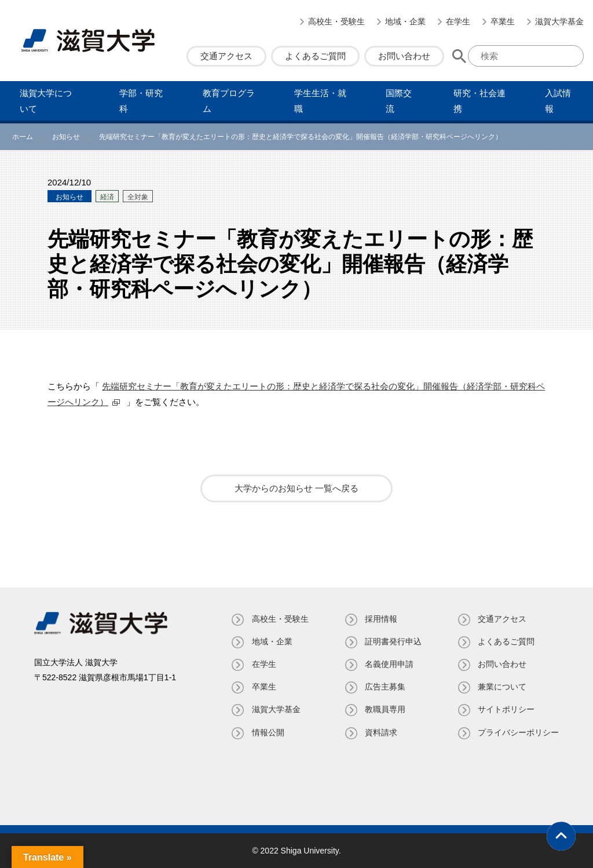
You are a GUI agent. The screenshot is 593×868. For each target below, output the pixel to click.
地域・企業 (405, 21)
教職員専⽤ (385, 709)
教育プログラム (229, 101)
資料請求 (380, 732)
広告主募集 (385, 687)
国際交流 (399, 101)
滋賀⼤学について (46, 101)
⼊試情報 (558, 101)
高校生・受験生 (336, 21)
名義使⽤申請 (389, 664)
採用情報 (380, 619)
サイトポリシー (506, 709)
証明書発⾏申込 (393, 641)
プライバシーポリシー (518, 732)
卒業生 (503, 21)
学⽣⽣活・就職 (320, 101)
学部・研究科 (141, 101)
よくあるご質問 (315, 56)
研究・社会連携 (479, 101)
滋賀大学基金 (559, 21)
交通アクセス (226, 56)
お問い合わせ (404, 56)
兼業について (502, 687)
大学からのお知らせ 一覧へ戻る (296, 488)
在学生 (458, 21)
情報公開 (267, 732)
